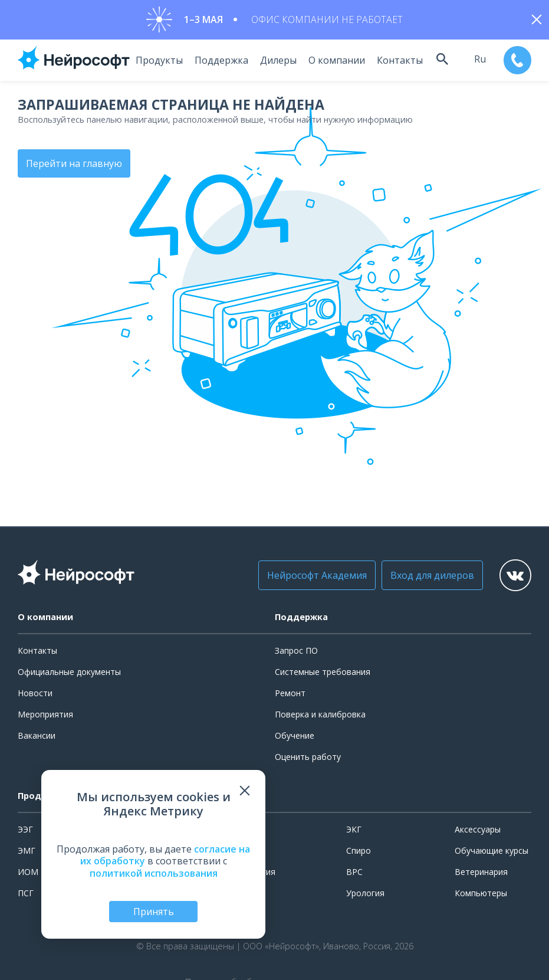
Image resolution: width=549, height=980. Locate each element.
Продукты (154, 62)
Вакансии (37, 737)
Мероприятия (45, 716)
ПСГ (26, 895)
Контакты (395, 62)
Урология (365, 895)
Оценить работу (308, 759)
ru (477, 61)
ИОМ (28, 874)
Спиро (359, 852)
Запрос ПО (296, 652)
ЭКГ (354, 831)
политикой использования (154, 873)
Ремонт (290, 695)
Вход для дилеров (422, 577)
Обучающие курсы (492, 852)
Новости (35, 695)
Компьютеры (481, 895)
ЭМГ (27, 852)
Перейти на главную (74, 165)
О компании (332, 62)
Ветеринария (481, 874)
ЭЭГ (25, 831)
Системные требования (323, 673)
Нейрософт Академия (307, 577)
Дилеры (274, 62)
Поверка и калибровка (320, 716)
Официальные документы (69, 673)
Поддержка (217, 62)
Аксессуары (478, 831)
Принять (154, 912)
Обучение (295, 737)
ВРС (354, 874)
